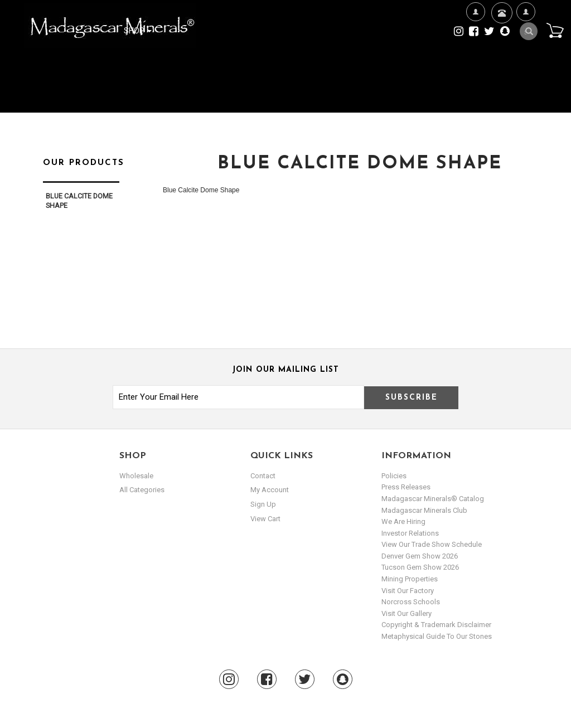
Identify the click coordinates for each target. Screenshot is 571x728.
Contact (500, 26)
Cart (555, 30)
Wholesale (136, 476)
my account (270, 490)
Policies (394, 476)
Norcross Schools (411, 602)
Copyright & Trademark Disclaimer (436, 625)
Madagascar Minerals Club (424, 510)
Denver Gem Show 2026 (420, 556)
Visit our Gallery (407, 613)
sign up (263, 504)
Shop (138, 31)
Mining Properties (410, 579)
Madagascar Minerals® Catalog (433, 499)
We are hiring (403, 521)
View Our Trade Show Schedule (432, 544)
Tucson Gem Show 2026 (420, 567)
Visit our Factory (408, 591)
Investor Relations (410, 533)
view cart (265, 519)
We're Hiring (475, 48)
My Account (526, 48)
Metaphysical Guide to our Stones (437, 636)
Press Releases (406, 487)
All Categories (142, 490)
